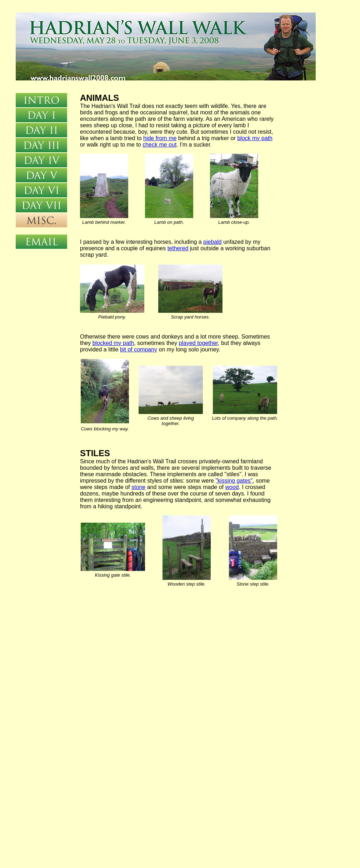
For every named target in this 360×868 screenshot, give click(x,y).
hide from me (160, 138)
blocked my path (113, 343)
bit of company (139, 349)
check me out (159, 145)
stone (138, 487)
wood (232, 487)
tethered (178, 248)
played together (198, 343)
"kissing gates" (234, 481)
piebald (212, 242)
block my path (255, 138)
